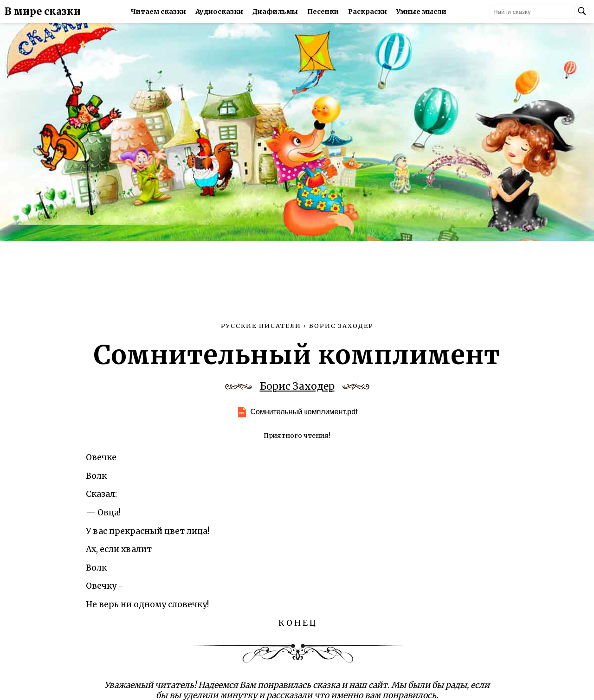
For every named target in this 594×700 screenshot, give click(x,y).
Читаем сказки (158, 12)
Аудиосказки (219, 12)
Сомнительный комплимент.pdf (304, 412)
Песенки (323, 12)
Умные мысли (421, 12)
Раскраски (368, 12)
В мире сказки (43, 12)
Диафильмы (275, 12)
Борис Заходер (297, 386)
